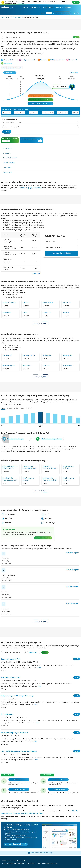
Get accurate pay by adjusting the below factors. (15, 109)
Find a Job (69, 7)
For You (26, 7)
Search (76, 37)
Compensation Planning (62, 13)
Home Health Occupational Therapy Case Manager (19, 751)
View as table (74, 73)
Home (3, 17)
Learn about (16, 844)
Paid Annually (10, 72)
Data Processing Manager (15, 439)
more (39, 668)
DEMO (49, 13)
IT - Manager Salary (16, 17)
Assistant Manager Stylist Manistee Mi (15, 733)
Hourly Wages (7, 172)
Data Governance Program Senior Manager (52, 439)
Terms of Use (31, 863)
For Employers (36, 7)
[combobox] (40, 37)
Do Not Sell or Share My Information (47, 863)
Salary (8, 17)
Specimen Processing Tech (11, 659)
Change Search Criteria (9, 119)
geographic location (35, 188)
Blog (43, 13)
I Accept (76, 2)
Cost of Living (7, 167)
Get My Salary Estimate (62, 253)
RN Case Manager (7, 714)
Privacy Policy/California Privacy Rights (13, 863)
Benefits (20, 68)
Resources (60, 7)
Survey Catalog (49, 7)
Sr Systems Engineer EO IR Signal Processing (17, 696)
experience (23, 188)
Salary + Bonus (12, 68)
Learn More (21, 3)
